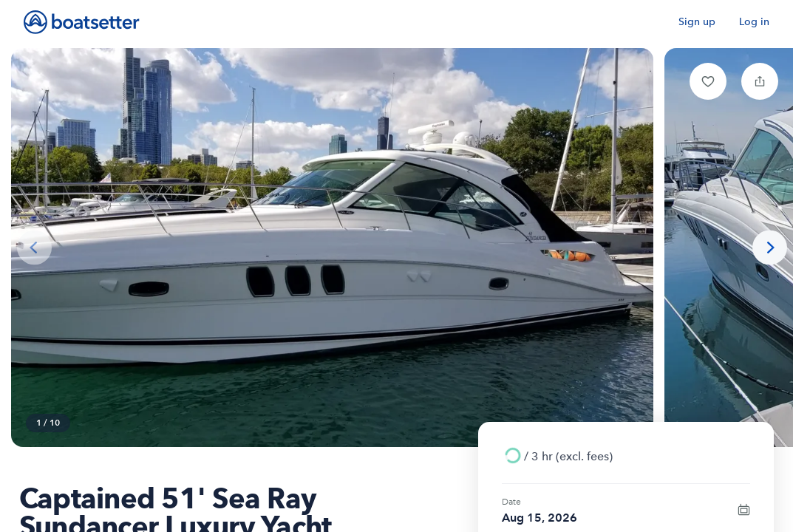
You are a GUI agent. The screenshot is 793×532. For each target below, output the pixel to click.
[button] (708, 81)
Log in (754, 22)
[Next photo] (770, 248)
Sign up (697, 22)
